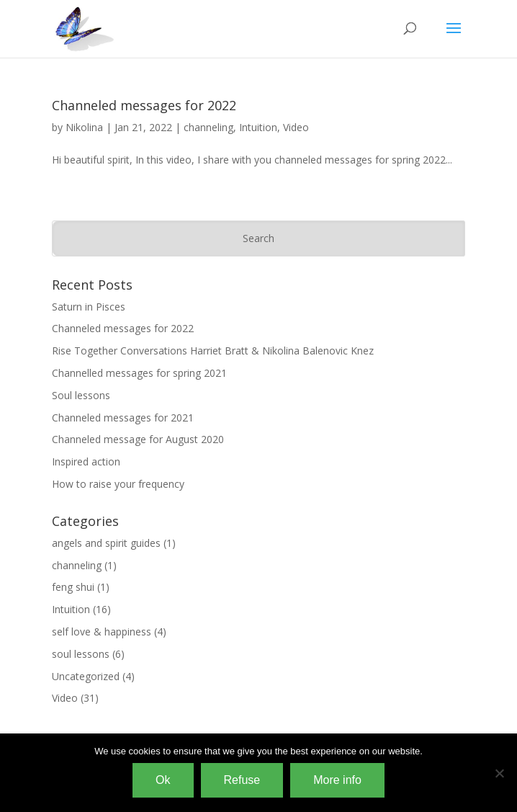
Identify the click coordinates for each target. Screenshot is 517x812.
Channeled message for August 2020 (138, 439)
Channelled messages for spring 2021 (139, 373)
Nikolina (84, 127)
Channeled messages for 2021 (123, 418)
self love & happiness (102, 632)
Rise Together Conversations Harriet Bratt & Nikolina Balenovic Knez (213, 351)
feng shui (73, 587)
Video (296, 127)
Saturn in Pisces (89, 307)
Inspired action (86, 461)
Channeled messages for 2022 (144, 105)
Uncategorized (86, 676)
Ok (163, 780)
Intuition (258, 127)
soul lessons (81, 654)
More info (337, 780)
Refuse (242, 780)
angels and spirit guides (106, 543)
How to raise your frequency (118, 484)
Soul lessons (81, 395)
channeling (208, 127)
